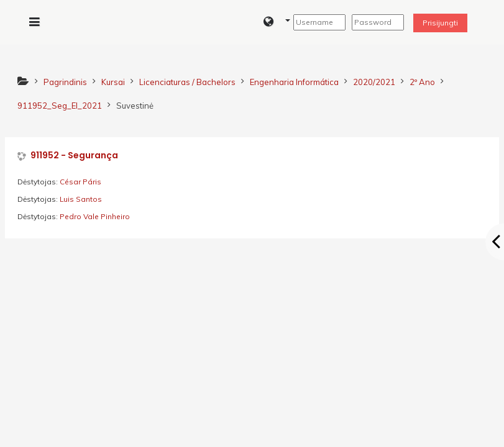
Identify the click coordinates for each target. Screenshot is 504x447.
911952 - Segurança (74, 156)
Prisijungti (440, 23)
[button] (277, 22)
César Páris (80, 182)
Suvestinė (135, 106)
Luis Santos (81, 199)
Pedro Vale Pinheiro (95, 216)
